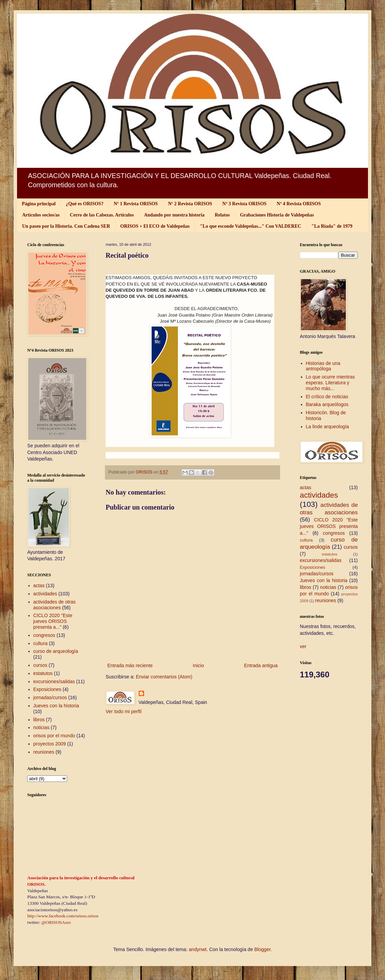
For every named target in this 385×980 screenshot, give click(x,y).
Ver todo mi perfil (124, 711)
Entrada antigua (261, 665)
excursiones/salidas (54, 681)
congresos (44, 635)
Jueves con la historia (56, 706)
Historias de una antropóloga (323, 366)
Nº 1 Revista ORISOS (136, 204)
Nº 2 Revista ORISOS (190, 204)
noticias (41, 727)
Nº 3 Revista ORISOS (244, 204)
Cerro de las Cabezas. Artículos (102, 215)
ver (303, 646)
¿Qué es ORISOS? (84, 204)
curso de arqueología (56, 651)
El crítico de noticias (327, 397)
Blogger (262, 949)
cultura (41, 643)
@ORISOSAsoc (56, 922)
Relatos (222, 215)
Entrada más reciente (130, 665)
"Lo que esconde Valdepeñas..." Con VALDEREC (251, 226)
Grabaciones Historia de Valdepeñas (277, 215)
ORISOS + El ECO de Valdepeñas (155, 226)
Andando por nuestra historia (174, 215)
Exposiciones (48, 689)
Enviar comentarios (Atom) (164, 677)
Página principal (39, 204)
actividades (45, 594)
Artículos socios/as (41, 215)
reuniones (44, 752)
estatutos (43, 673)
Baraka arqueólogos (327, 404)
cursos (40, 665)
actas (39, 585)
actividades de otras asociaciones (55, 605)
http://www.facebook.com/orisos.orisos (63, 916)
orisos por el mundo (54, 736)
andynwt (198, 949)
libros (39, 720)
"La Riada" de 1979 (332, 226)
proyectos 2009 (50, 744)
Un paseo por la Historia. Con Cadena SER (66, 226)
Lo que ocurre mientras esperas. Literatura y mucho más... (330, 383)
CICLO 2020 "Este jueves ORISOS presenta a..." (53, 621)
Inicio (198, 665)
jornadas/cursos (50, 697)
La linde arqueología (328, 427)
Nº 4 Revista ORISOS (299, 204)
